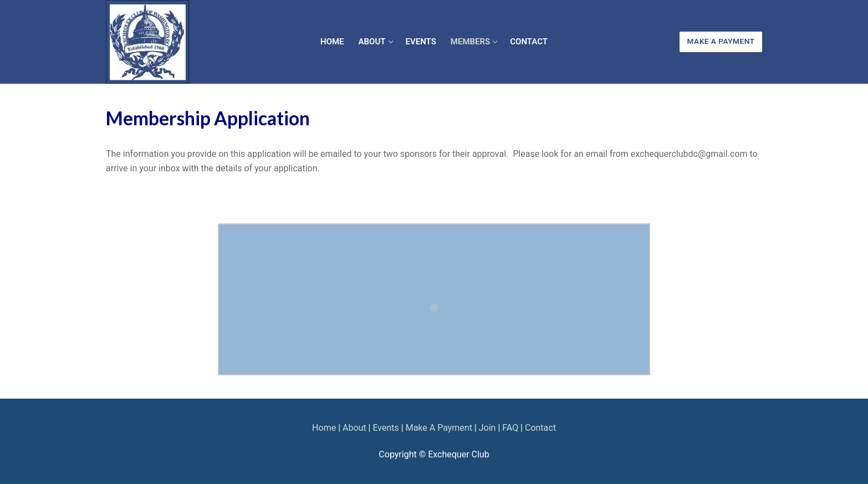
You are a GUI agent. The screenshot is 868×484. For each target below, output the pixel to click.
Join (487, 428)
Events (386, 428)
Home (324, 428)
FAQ (510, 428)
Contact (540, 428)
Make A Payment (721, 41)
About (354, 428)
